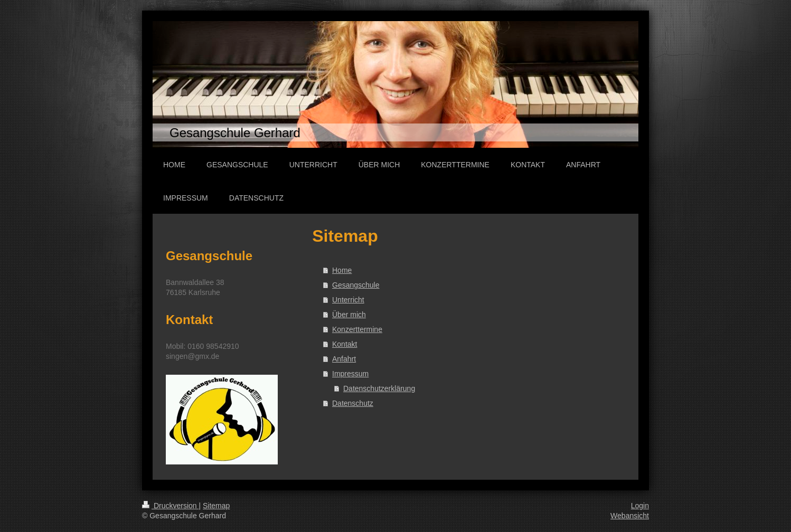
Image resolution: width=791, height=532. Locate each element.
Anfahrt (344, 359)
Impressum (350, 374)
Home (342, 270)
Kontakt (345, 344)
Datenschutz (353, 403)
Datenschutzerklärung (379, 388)
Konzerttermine (357, 329)
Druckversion (170, 506)
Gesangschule (356, 285)
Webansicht (630, 516)
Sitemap (216, 506)
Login (640, 506)
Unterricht (348, 300)
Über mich (349, 315)
